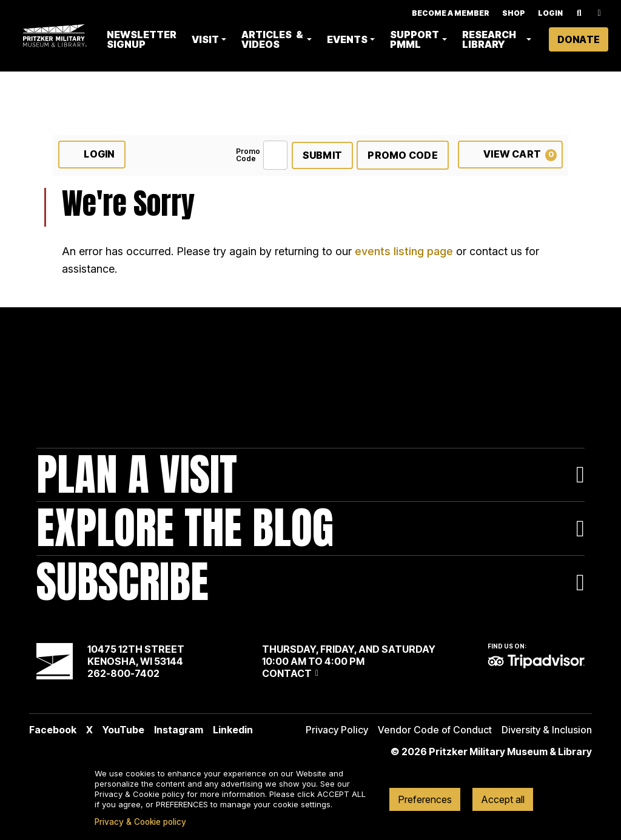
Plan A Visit (137, 475)
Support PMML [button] (416, 39)
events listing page (404, 251)
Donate (579, 39)
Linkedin (233, 730)
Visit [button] (208, 39)
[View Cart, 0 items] (510, 155)
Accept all (503, 799)
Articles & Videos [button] (275, 39)
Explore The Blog (185, 528)
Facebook (53, 730)
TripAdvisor (536, 661)
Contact (287, 673)
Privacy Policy (337, 730)
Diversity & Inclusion (547, 730)
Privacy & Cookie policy (140, 822)
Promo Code (248, 155)
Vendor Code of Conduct (435, 730)
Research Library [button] (490, 39)
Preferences (425, 799)
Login (550, 13)
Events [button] (349, 39)
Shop (514, 13)
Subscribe (123, 582)
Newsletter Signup (145, 39)
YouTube (123, 730)
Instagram (179, 730)
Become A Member (451, 13)
